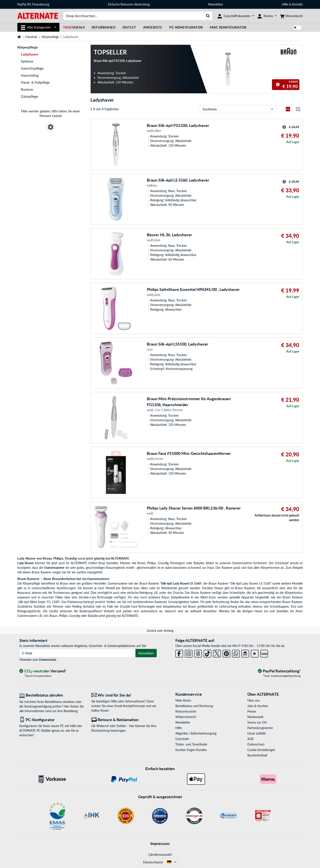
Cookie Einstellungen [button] (261, 750)
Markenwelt (255, 717)
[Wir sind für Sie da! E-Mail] (124, 695)
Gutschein (182, 739)
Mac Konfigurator (228, 27)
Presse (252, 711)
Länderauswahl (160, 854)
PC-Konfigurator (186, 27)
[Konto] (267, 16)
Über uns (253, 700)
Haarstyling (30, 75)
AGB (250, 739)
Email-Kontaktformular (130, 706)
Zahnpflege (29, 96)
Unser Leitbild (256, 733)
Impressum (160, 843)
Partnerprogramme (260, 728)
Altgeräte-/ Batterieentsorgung (196, 733)
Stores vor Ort (257, 722)
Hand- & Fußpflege (35, 82)
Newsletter (216, 4)
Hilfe (285, 4)
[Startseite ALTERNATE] (38, 15)
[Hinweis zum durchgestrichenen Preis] (278, 85)
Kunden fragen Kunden (191, 750)
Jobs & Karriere (258, 706)
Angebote (153, 27)
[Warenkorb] (291, 16)
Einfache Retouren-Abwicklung (129, 4)
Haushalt (31, 37)
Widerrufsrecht (186, 717)
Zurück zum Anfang (160, 631)
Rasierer (27, 89)
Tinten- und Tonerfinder (191, 744)
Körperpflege (50, 37)
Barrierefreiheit (257, 755)
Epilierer (27, 61)
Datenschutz (48, 660)
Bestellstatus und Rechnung (194, 706)
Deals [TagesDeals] (74, 27)
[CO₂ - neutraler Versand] (43, 671)
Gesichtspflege (32, 68)
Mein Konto (183, 700)
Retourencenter (186, 711)
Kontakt (297, 4)
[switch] (297, 28)
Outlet (129, 27)
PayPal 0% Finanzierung (33, 4)
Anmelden (146, 653)
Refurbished (104, 27)
